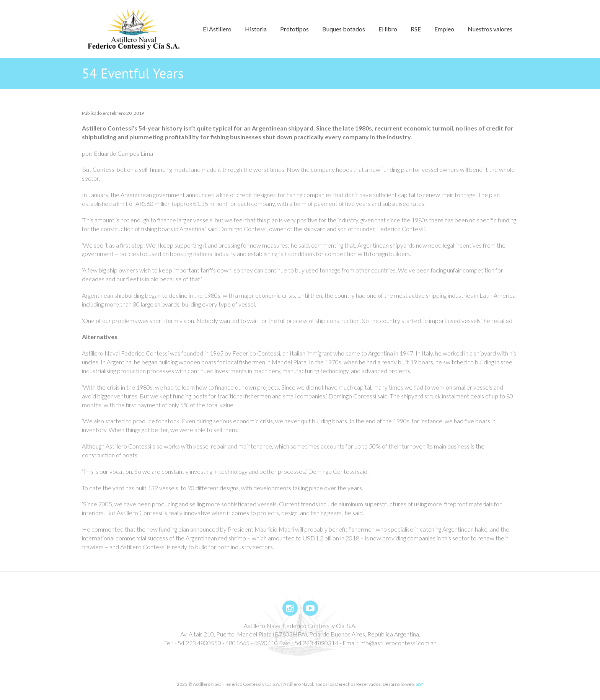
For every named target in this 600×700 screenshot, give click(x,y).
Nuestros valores (490, 29)
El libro (388, 29)
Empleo (444, 29)
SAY (419, 684)
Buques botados (344, 29)
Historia (256, 29)
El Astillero (217, 29)
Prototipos (294, 29)
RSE (416, 29)
